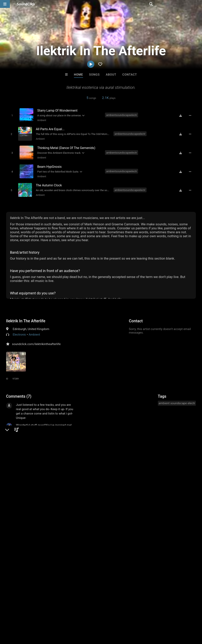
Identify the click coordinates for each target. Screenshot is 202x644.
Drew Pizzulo (117, 560)
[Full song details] (191, 115)
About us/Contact (35, 620)
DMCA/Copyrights (73, 620)
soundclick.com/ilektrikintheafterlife (36, 341)
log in (36, 488)
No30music (85, 560)
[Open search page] (198, 4)
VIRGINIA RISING (52, 560)
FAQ (17, 620)
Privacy (94, 620)
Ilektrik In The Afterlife (26, 318)
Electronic (20, 332)
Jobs (54, 620)
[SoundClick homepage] (26, 4)
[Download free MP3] (182, 115)
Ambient (41, 120)
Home (79, 75)
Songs (94, 75)
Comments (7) (19, 393)
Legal (106, 620)
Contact (130, 75)
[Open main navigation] (5, 4)
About (111, 75)
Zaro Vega (150, 560)
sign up (22, 488)
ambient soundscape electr (177, 400)
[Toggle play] (11, 115)
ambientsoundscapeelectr (122, 115)
